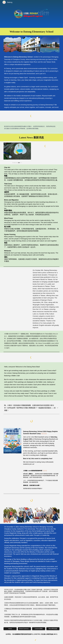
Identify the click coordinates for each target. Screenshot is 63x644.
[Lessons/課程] (39, 629)
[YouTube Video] (17, 278)
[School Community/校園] (24, 629)
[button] (58, 128)
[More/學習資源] (53, 629)
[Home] (10, 629)
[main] (32, 32)
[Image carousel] (17, 153)
